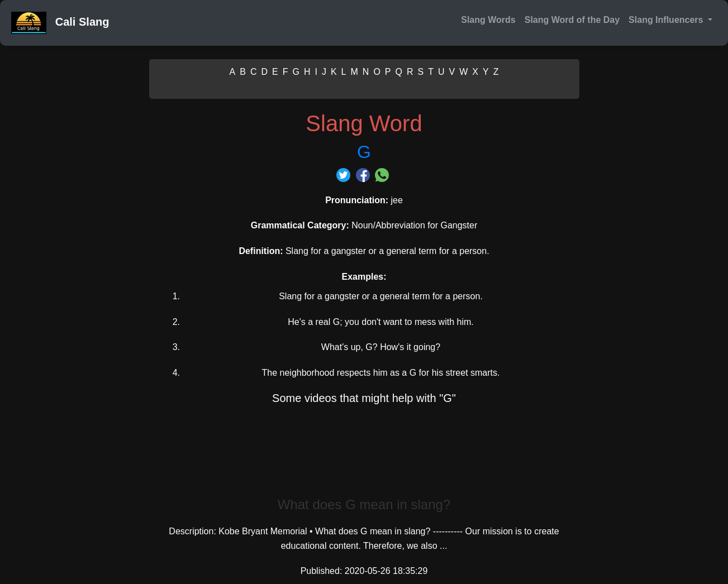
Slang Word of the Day (572, 20)
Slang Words (488, 20)
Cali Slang (60, 23)
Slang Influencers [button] (667, 20)
